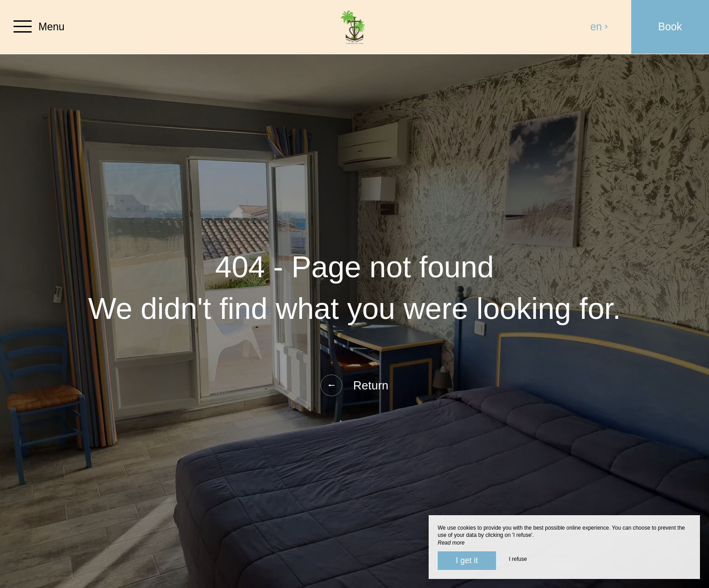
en (600, 27)
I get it (467, 560)
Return (354, 385)
